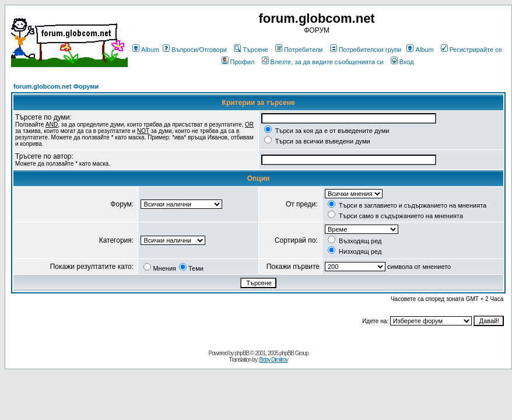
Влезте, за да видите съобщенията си (323, 62)
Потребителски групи (366, 50)
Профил (238, 62)
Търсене (251, 50)
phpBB (242, 353)
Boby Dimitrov (273, 360)
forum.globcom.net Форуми (56, 86)
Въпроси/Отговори (195, 50)
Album (146, 50)
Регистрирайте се (471, 50)
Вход (402, 62)
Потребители (299, 50)
